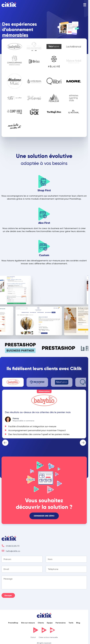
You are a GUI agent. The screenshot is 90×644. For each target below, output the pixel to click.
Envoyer (8, 595)
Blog (78, 623)
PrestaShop (13, 623)
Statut (33, 637)
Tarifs (71, 623)
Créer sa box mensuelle (48, 637)
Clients (41, 623)
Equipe (50, 623)
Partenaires (61, 623)
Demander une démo (44, 516)
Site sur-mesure (28, 623)
